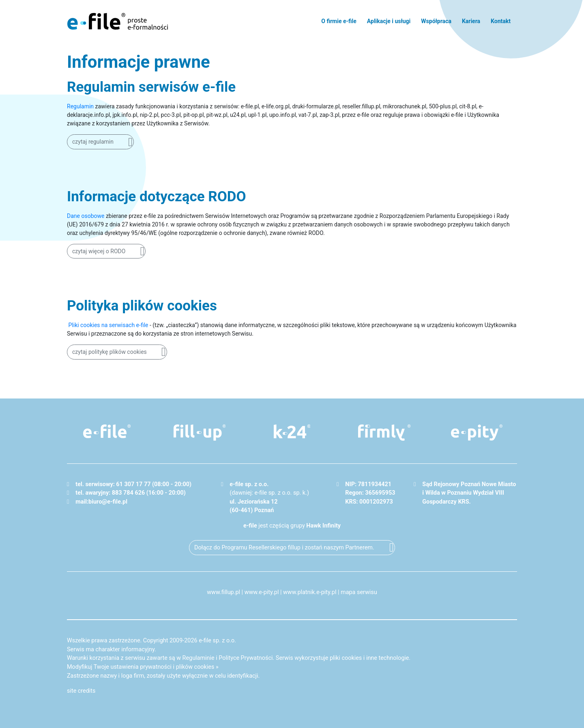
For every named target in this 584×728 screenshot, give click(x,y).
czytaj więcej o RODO (99, 251)
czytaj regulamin (93, 142)
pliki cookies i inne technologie (369, 658)
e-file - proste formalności (118, 21)
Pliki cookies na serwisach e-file (108, 325)
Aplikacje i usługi (389, 21)
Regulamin (80, 106)
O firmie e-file (339, 21)
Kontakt (501, 21)
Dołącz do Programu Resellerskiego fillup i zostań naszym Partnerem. (284, 548)
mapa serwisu (359, 592)
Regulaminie (199, 658)
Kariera (471, 21)
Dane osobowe (86, 216)
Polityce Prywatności (246, 658)
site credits (81, 691)
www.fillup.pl (223, 592)
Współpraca (436, 21)
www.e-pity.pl (262, 592)
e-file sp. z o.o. (217, 641)
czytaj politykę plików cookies (109, 352)
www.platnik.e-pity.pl (310, 592)
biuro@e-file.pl (108, 502)
